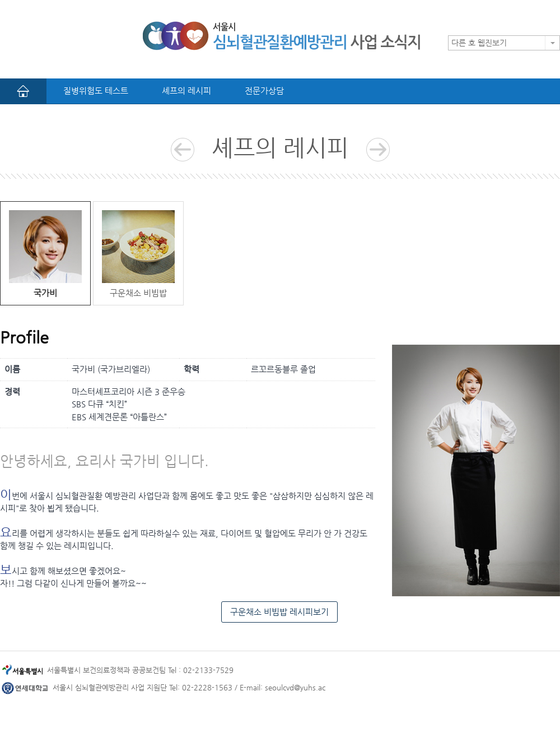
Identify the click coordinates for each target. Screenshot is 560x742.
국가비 (45, 254)
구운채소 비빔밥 (138, 254)
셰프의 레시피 (186, 91)
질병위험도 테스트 (96, 91)
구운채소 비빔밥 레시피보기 (279, 612)
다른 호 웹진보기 (479, 43)
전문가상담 (264, 91)
